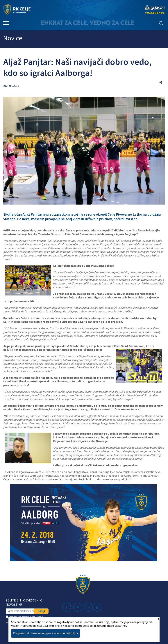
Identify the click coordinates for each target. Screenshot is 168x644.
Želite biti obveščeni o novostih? (24, 602)
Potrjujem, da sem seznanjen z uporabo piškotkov (45, 633)
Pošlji (41, 611)
